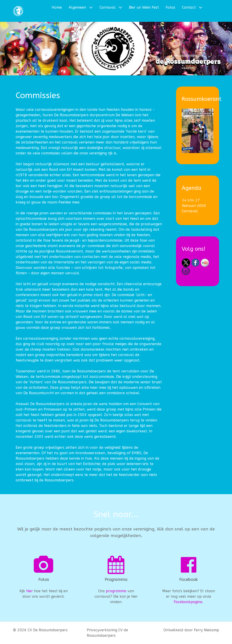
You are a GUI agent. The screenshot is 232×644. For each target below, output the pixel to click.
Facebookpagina (188, 602)
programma (116, 591)
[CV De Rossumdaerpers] (18, 11)
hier (30, 591)
